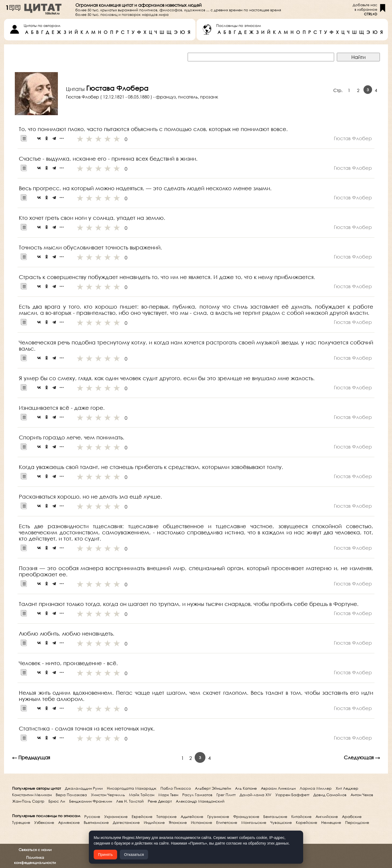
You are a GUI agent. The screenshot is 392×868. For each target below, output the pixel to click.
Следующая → (362, 757)
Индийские (154, 822)
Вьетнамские (96, 822)
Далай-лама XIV (255, 795)
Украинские (116, 816)
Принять (105, 855)
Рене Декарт (160, 801)
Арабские (352, 816)
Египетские (227, 822)
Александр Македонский (200, 801)
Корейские (307, 822)
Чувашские (281, 822)
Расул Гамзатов (197, 795)
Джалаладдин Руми (84, 788)
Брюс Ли (57, 801)
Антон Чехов (362, 795)
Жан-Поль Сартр (28, 801)
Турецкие (21, 822)
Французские (246, 816)
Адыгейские (192, 816)
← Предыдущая (31, 757)
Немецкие (331, 822)
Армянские (69, 822)
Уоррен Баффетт (292, 795)
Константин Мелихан (32, 795)
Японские (178, 822)
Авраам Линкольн (278, 788)
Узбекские (44, 822)
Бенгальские (275, 816)
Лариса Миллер (316, 788)
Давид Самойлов (330, 795)
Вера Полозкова (71, 795)
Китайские (301, 816)
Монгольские (254, 822)
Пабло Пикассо (176, 788)
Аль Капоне (246, 788)
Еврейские (142, 816)
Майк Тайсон (142, 795)
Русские (92, 816)
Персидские (357, 822)
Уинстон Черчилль (108, 795)
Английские (327, 816)
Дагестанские (126, 822)
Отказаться (134, 855)
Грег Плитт (226, 795)
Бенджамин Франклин (91, 801)
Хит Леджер (347, 788)
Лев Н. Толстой (130, 801)
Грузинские (218, 816)
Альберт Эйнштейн (213, 788)
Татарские (167, 816)
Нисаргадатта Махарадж (132, 788)
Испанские (202, 822)
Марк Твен (168, 795)
